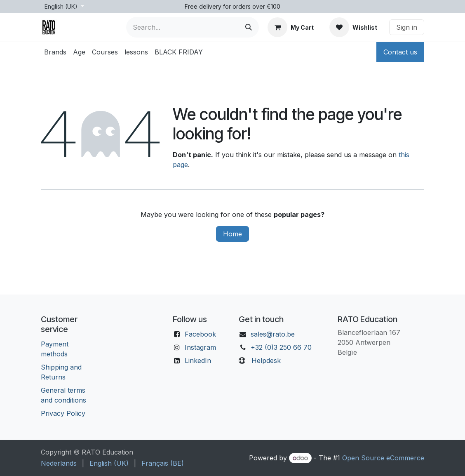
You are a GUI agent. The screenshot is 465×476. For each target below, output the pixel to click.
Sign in (407, 27)
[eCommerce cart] (291, 27)
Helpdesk (266, 361)
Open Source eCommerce (383, 458)
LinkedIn (198, 361)
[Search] (249, 27)
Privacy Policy (63, 413)
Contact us (400, 52)
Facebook (200, 334)
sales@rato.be (273, 334)
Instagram (200, 347)
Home (233, 234)
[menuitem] (55, 52)
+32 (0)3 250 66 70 (281, 347)
